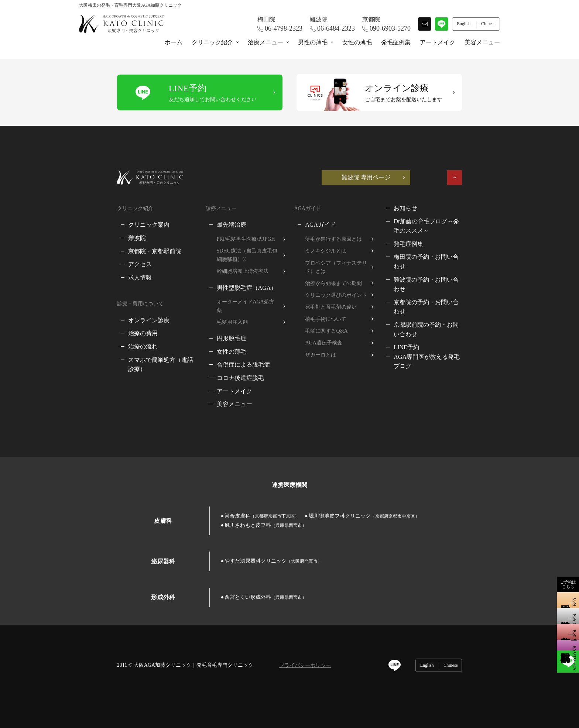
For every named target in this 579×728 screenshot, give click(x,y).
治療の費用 (105, 333)
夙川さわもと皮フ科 (432, 507)
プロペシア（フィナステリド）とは (345, 267)
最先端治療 (213, 225)
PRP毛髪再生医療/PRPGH (227, 239)
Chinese (489, 648)
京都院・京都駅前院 (117, 251)
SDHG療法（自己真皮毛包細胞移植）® (236, 255)
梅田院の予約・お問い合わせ (453, 257)
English (465, 648)
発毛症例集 (396, 42)
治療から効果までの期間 (335, 283)
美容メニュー (482, 42)
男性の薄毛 (313, 42)
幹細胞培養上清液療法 (224, 271)
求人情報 (102, 277)
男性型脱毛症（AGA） (228, 288)
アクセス (102, 264)
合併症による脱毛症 (225, 356)
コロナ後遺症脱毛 (222, 370)
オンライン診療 (111, 320)
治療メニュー (265, 42)
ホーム (174, 42)
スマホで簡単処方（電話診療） (131, 360)
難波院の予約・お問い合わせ (453, 270)
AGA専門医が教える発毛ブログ (456, 328)
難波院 (99, 238)
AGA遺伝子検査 (325, 343)
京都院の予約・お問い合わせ (453, 283)
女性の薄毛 (357, 42)
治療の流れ (105, 346)
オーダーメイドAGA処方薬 (230, 302)
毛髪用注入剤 (214, 314)
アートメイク (438, 42)
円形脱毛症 (213, 330)
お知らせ (426, 208)
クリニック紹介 (212, 42)
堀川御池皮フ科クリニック (326, 507)
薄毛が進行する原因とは (335, 239)
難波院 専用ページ (404, 177)
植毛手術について (327, 319)
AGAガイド (321, 225)
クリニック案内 (111, 225)
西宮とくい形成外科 (227, 579)
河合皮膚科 (224, 507)
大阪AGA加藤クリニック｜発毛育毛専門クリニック (155, 647)
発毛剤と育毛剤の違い (332, 307)
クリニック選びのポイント (337, 295)
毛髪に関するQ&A (327, 331)
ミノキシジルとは (327, 251)
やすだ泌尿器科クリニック (235, 544)
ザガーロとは (322, 355)
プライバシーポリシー (267, 648)
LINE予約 (427, 319)
